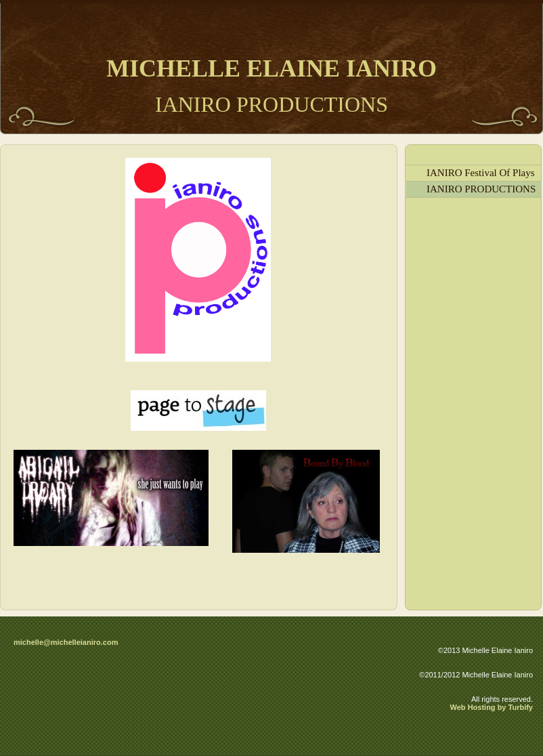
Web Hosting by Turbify (492, 707)
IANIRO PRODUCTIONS (481, 189)
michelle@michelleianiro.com (66, 642)
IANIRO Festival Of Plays (481, 173)
